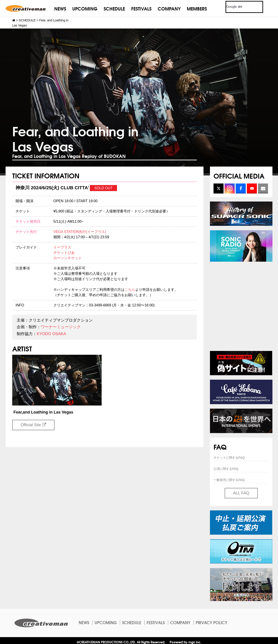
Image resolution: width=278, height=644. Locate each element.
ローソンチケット (68, 258)
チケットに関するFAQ (229, 458)
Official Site (33, 425)
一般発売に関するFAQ (229, 480)
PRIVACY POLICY (212, 622)
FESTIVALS (141, 8)
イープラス (62, 247)
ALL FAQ (241, 493)
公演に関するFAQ (226, 469)
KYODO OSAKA (51, 334)
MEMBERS (197, 8)
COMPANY (169, 8)
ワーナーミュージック (61, 327)
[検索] (239, 7)
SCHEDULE (114, 8)
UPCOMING (85, 8)
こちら (130, 290)
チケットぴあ (64, 253)
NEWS (60, 8)
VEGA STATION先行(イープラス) (80, 232)
